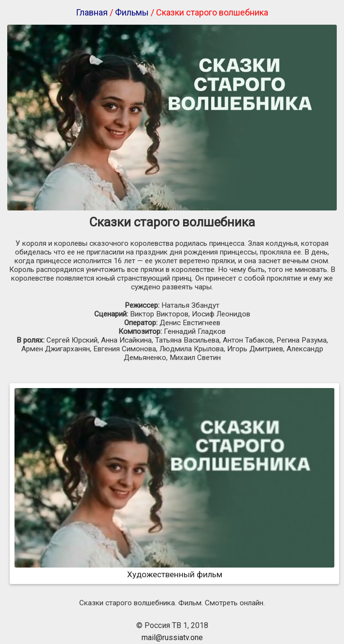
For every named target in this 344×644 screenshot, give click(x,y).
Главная (92, 12)
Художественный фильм (174, 569)
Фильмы (132, 12)
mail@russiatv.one (172, 637)
